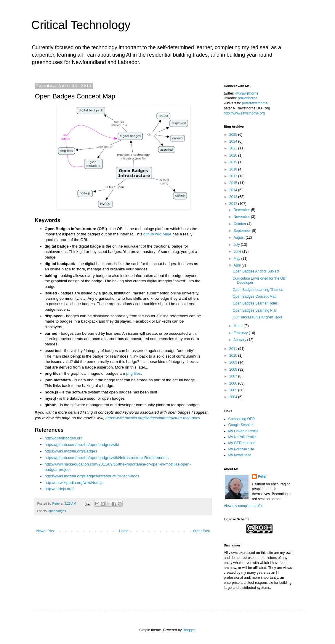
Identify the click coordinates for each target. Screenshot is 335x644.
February (241, 333)
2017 (234, 176)
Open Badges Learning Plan (255, 310)
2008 (234, 369)
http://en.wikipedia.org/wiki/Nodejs (74, 483)
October (240, 224)
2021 (234, 148)
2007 (234, 376)
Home (124, 531)
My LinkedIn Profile (243, 431)
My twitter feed (240, 455)
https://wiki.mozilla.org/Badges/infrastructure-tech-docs (153, 418)
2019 (234, 162)
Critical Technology (81, 25)
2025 (234, 135)
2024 (234, 141)
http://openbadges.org (64, 438)
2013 (234, 197)
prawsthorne (248, 98)
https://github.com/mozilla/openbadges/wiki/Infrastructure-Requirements (107, 458)
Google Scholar (241, 425)
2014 (234, 190)
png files (133, 373)
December (242, 210)
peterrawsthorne (255, 103)
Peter (262, 476)
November (242, 217)
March (239, 326)
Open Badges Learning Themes (258, 290)
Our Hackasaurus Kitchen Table (258, 317)
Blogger (189, 630)
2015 (234, 183)
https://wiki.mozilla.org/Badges (71, 451)
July (237, 245)
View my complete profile (244, 506)
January (240, 340)
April (237, 265)
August (239, 237)
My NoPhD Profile (242, 437)
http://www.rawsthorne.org (245, 113)
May (237, 259)
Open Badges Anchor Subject (256, 271)
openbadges (57, 511)
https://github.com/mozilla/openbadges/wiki (82, 445)
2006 (234, 383)
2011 (234, 349)
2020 (234, 155)
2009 (234, 362)
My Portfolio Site (241, 449)
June (238, 251)
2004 (234, 397)
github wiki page (157, 234)
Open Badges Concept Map (254, 297)
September (243, 231)
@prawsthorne (247, 93)
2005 (234, 390)
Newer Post (46, 531)
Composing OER (242, 419)
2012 (234, 204)
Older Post (202, 531)
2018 (234, 169)
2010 (234, 356)
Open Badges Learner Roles (255, 303)
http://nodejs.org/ (59, 489)
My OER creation (242, 443)
